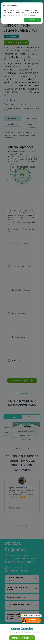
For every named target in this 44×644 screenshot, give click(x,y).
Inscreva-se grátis (22, 638)
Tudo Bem (32, 20)
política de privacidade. (27, 15)
